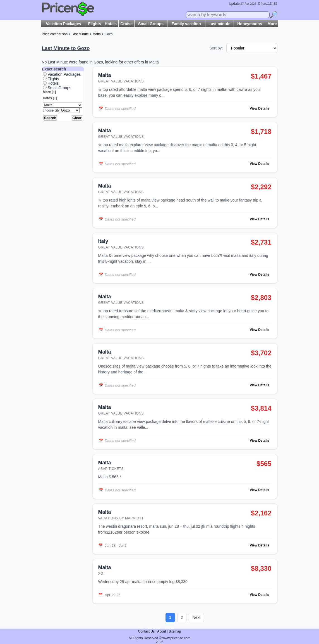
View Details (260, 108)
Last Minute (80, 34)
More (272, 24)
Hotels (111, 24)
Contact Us (146, 631)
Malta (97, 34)
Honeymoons (250, 24)
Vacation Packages (63, 24)
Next (196, 617)
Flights (95, 24)
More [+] (50, 92)
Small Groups (151, 24)
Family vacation (186, 24)
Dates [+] (50, 98)
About (161, 631)
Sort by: (216, 48)
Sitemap (175, 631)
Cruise (126, 24)
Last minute (220, 24)
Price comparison (55, 34)
